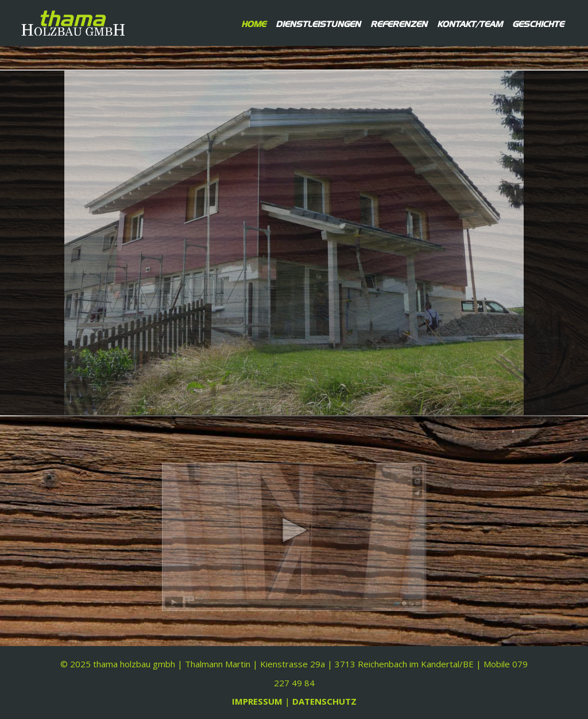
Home (254, 23)
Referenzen (399, 23)
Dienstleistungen (318, 23)
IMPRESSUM (258, 701)
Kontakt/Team (470, 23)
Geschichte (538, 23)
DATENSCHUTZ (324, 701)
